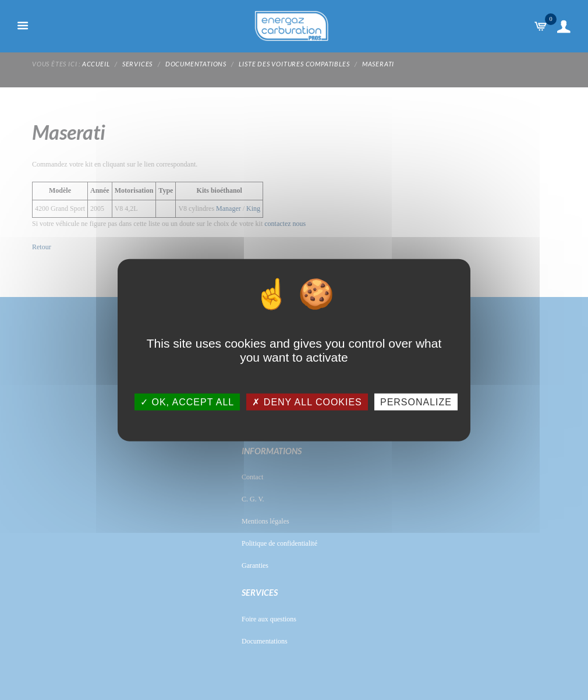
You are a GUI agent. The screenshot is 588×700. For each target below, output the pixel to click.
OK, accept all (187, 402)
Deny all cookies (307, 402)
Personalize (416, 402)
